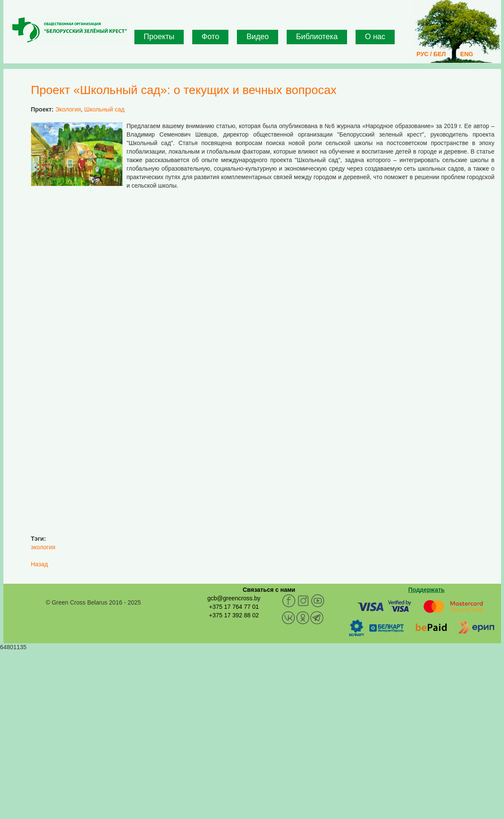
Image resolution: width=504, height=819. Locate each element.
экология (43, 547)
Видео (258, 37)
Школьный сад (104, 109)
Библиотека (317, 37)
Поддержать (427, 590)
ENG (467, 54)
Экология (68, 109)
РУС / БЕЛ (431, 54)
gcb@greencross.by (234, 598)
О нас (375, 37)
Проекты (159, 37)
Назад (40, 564)
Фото (210, 37)
